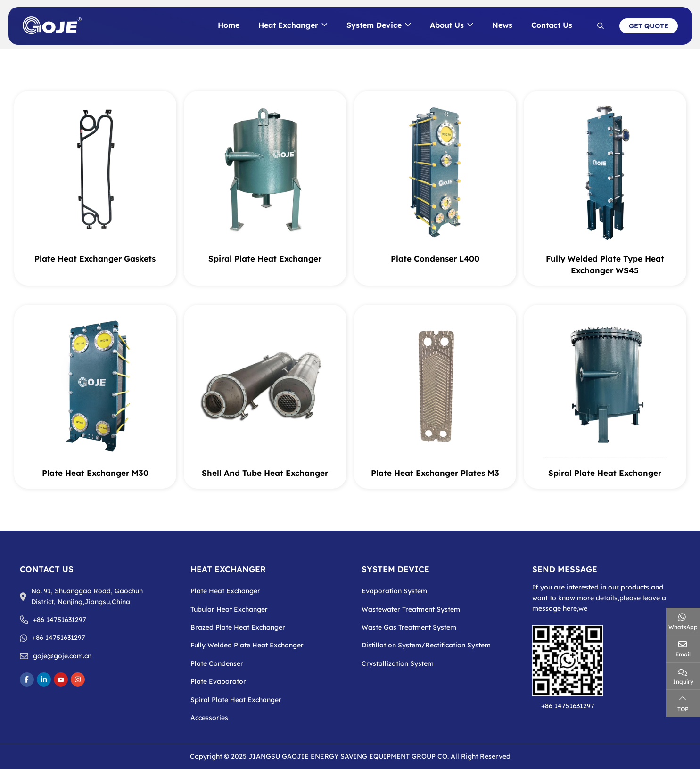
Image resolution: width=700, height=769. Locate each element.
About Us (447, 25)
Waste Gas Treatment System (409, 627)
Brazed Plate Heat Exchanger (238, 627)
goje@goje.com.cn (62, 656)
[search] (601, 26)
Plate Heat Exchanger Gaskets (95, 258)
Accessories (209, 718)
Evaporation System (394, 591)
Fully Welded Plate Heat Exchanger (247, 645)
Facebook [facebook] (27, 679)
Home (229, 25)
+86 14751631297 (60, 620)
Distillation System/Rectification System (426, 645)
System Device (374, 25)
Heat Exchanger (288, 25)
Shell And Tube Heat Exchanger (265, 473)
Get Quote (649, 26)
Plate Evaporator (218, 681)
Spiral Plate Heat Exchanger (265, 258)
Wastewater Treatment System (411, 609)
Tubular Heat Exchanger (229, 609)
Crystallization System (398, 663)
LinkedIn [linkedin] (44, 679)
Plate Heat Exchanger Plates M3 (435, 473)
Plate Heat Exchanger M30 (95, 473)
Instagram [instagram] (78, 679)
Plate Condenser (217, 663)
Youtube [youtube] (61, 679)
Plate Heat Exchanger (225, 591)
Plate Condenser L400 (435, 258)
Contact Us (552, 25)
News (502, 25)
